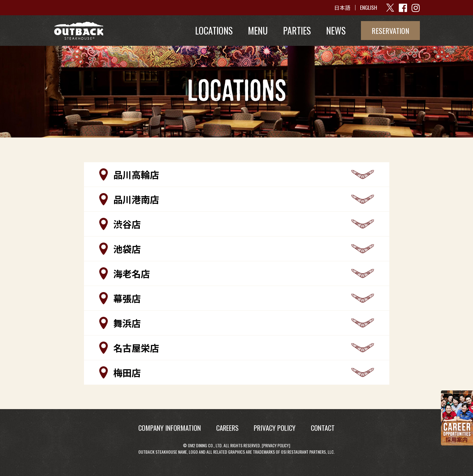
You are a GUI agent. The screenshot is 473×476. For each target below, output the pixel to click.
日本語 (342, 8)
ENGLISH (368, 8)
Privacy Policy (276, 445)
